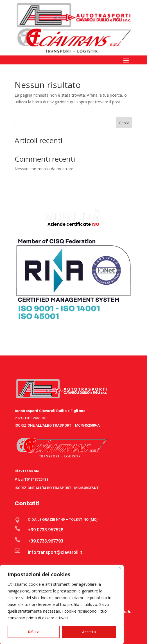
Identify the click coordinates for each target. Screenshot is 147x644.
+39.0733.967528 (46, 530)
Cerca (124, 123)
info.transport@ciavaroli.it (55, 552)
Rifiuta (34, 632)
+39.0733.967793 (46, 541)
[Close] (120, 568)
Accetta (89, 632)
